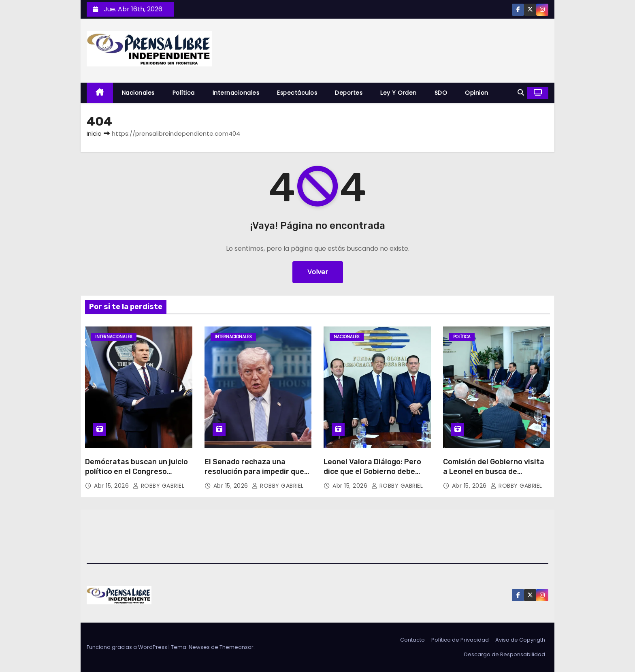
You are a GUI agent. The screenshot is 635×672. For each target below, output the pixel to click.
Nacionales (138, 93)
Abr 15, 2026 (112, 486)
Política (184, 93)
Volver (318, 272)
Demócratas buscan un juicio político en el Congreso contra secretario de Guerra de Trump (136, 476)
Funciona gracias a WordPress (128, 647)
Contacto (412, 640)
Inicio (94, 133)
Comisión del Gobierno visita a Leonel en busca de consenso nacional (494, 471)
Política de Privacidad (460, 640)
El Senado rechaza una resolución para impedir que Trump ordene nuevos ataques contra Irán (254, 476)
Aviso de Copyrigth (520, 640)
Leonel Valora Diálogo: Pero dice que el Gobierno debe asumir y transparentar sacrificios (372, 476)
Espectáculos (297, 93)
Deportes (349, 93)
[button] (521, 93)
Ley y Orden (398, 93)
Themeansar (237, 647)
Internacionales (236, 93)
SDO (441, 93)
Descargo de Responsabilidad (505, 654)
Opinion (477, 93)
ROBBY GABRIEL (159, 486)
